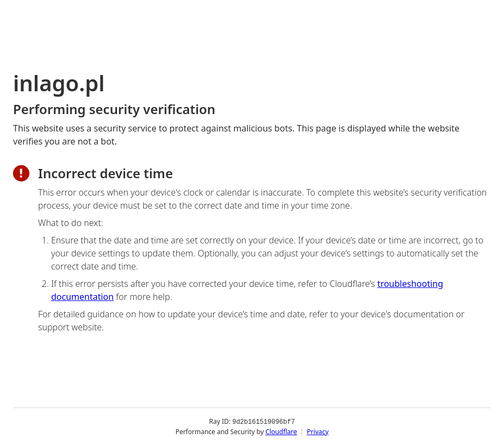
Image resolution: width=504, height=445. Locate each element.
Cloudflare (281, 431)
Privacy (318, 431)
